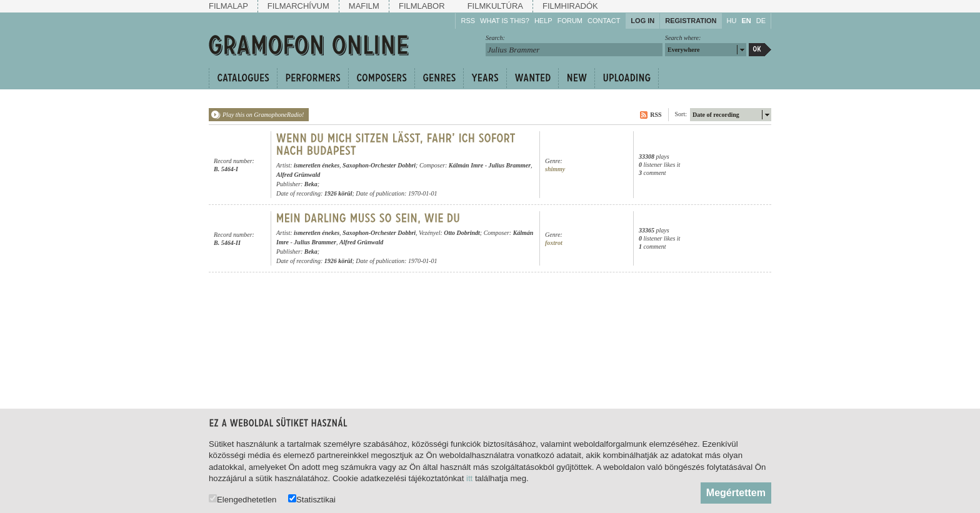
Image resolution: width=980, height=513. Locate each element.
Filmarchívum (298, 6)
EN (746, 21)
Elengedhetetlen (242, 499)
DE (761, 21)
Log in (642, 21)
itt (469, 478)
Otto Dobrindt (462, 233)
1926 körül (338, 193)
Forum (570, 21)
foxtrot (554, 243)
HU (732, 21)
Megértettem (736, 493)
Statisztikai (312, 499)
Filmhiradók (570, 6)
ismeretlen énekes (317, 165)
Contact (604, 21)
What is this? (505, 21)
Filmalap (228, 6)
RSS (468, 21)
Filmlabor (422, 6)
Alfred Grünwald (298, 175)
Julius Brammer (510, 165)
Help (543, 21)
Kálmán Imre (466, 165)
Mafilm (364, 6)
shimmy (555, 169)
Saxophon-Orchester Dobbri (379, 165)
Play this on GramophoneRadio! (263, 115)
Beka (311, 184)
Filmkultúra (495, 6)
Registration (691, 21)
